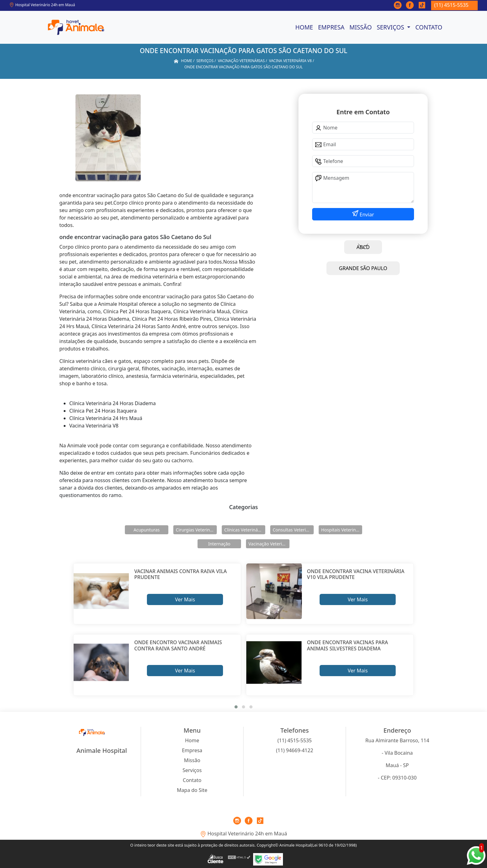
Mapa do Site (192, 790)
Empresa (331, 27)
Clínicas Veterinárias (245, 530)
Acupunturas (147, 530)
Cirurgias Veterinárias (196, 530)
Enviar (366, 215)
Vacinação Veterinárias (269, 544)
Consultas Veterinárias (293, 530)
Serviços (391, 27)
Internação (219, 544)
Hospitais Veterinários (342, 530)
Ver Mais (185, 599)
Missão (361, 27)
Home (304, 27)
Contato (429, 27)
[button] (236, 707)
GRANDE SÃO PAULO (363, 268)
